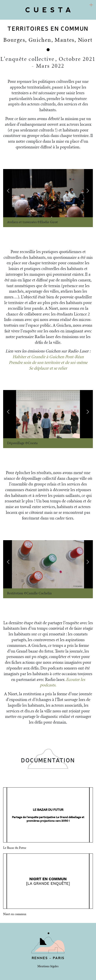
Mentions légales (48, 966)
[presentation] (8, 191)
